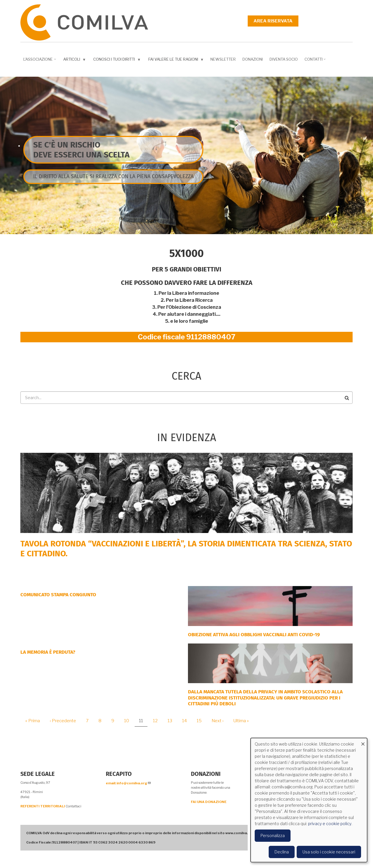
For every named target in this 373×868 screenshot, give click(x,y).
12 (158, 721)
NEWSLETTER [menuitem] (223, 59)
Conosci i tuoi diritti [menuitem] (118, 61)
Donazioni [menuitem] (253, 59)
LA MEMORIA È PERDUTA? (48, 652)
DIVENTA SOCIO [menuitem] (284, 59)
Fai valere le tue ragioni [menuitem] (177, 61)
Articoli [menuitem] (75, 61)
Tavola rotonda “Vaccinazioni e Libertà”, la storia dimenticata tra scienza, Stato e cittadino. (186, 549)
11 (143, 722)
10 (129, 721)
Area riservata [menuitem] (273, 21)
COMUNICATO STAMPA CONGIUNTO (58, 595)
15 (201, 721)
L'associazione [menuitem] (40, 61)
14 (187, 721)
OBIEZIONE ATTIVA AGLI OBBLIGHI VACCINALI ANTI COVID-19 (254, 635)
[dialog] (309, 800)
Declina (282, 852)
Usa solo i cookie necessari (329, 852)
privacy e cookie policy (330, 824)
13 (172, 721)
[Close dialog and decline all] (363, 742)
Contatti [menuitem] (316, 61)
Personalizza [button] (273, 835)
